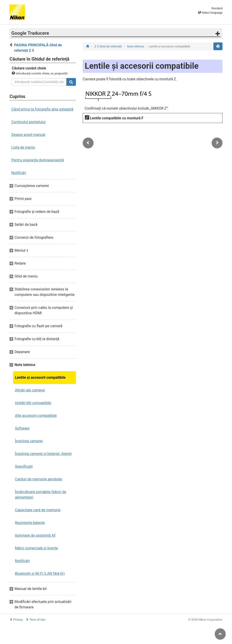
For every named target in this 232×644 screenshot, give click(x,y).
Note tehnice (136, 46)
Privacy (18, 620)
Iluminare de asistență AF (35, 535)
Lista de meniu (23, 147)
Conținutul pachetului (28, 122)
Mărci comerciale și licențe (36, 548)
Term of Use (37, 620)
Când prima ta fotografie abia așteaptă (42, 109)
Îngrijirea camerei (29, 441)
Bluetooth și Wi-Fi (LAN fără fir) (40, 574)
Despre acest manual (28, 135)
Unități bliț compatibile (33, 403)
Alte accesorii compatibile (36, 416)
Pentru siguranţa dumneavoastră (38, 160)
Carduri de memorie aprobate (39, 479)
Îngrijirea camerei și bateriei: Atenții (43, 454)
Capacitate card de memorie (38, 510)
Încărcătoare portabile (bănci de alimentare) (41, 495)
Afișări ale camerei (30, 390)
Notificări (19, 173)
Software (22, 428)
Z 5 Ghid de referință (108, 46)
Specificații (24, 466)
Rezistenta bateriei (30, 523)
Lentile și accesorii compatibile (40, 377)
